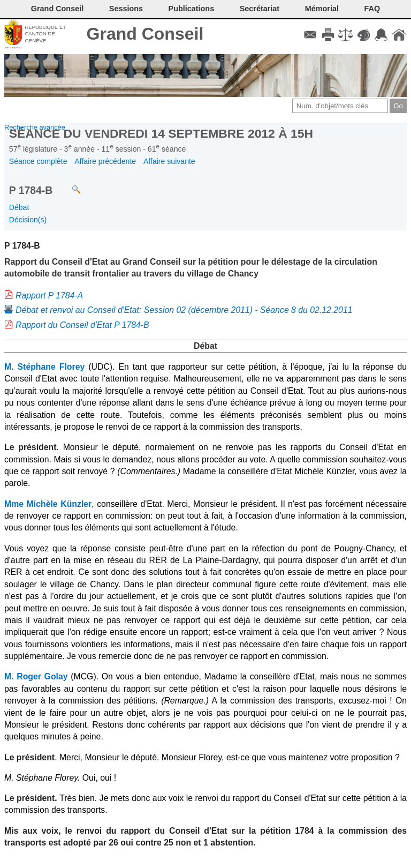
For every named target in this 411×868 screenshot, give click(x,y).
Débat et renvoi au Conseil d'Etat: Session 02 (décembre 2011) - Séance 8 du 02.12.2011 (184, 310)
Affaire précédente (105, 161)
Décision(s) (28, 220)
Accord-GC (381, 35)
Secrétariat (260, 9)
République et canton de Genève (45, 34)
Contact (310, 35)
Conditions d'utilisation (345, 35)
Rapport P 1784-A (49, 295)
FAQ (372, 9)
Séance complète (38, 161)
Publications (192, 9)
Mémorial (322, 9)
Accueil (399, 35)
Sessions (126, 9)
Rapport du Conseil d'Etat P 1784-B (82, 325)
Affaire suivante (169, 161)
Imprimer (328, 35)
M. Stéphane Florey (44, 367)
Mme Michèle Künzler (48, 504)
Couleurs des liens (364, 35)
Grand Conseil (145, 34)
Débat (19, 207)
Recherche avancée (35, 127)
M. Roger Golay (36, 676)
